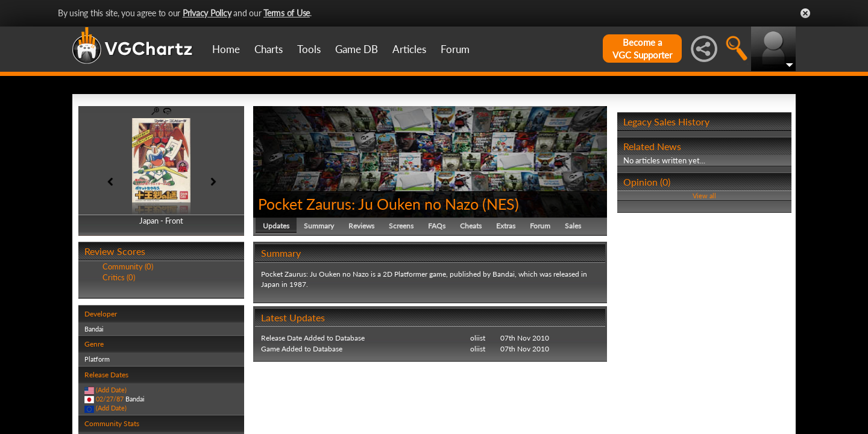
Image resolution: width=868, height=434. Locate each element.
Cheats (471, 226)
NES (501, 204)
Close (805, 13)
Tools (309, 49)
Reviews (361, 226)
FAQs (437, 226)
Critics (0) (119, 277)
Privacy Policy (207, 13)
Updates (276, 226)
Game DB (357, 49)
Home (226, 49)
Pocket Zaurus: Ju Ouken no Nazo (368, 204)
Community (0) (128, 266)
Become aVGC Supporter (642, 49)
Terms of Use (287, 13)
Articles (409, 49)
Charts (269, 49)
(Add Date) (111, 390)
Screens (401, 226)
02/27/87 (110, 399)
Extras (506, 226)
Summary (319, 226)
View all (704, 196)
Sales (573, 226)
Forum (455, 49)
